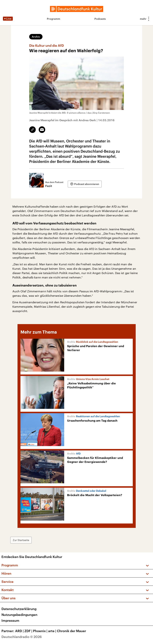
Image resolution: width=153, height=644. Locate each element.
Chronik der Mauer (71, 631)
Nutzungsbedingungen (19, 615)
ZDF (29, 631)
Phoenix (41, 631)
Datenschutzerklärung (19, 609)
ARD (20, 631)
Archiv (36, 37)
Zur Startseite (21, 540)
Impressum (10, 620)
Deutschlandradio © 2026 (22, 637)
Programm (54, 19)
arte (53, 631)
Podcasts (100, 19)
